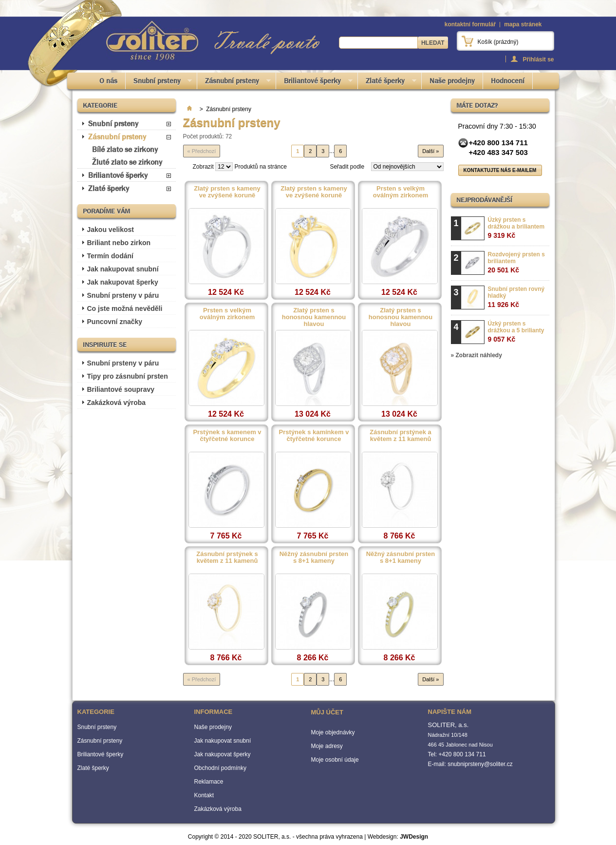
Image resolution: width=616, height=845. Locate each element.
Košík (498, 42)
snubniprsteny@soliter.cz (480, 764)
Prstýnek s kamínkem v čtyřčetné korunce (314, 436)
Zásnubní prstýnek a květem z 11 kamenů (400, 436)
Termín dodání (110, 256)
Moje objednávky (333, 732)
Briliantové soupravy (121, 389)
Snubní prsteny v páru (123, 295)
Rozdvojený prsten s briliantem (516, 262)
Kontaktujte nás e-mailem (500, 170)
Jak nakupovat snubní (123, 269)
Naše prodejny (452, 81)
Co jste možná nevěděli (125, 308)
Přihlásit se (538, 59)
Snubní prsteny (159, 83)
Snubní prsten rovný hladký (516, 297)
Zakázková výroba (117, 403)
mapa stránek (523, 24)
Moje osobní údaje (335, 760)
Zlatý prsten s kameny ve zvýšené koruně (227, 192)
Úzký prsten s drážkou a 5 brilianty (516, 332)
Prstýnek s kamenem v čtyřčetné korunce (227, 436)
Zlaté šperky (387, 83)
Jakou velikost (111, 230)
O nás (108, 81)
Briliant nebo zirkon (119, 243)
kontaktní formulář (470, 24)
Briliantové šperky (314, 83)
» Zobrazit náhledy (476, 355)
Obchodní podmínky (220, 768)
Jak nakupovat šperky (123, 282)
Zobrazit (203, 167)
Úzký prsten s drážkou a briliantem (516, 228)
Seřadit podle (347, 167)
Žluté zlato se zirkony (127, 162)
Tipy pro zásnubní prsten (128, 376)
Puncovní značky (115, 322)
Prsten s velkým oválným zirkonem (401, 192)
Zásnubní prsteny (234, 83)
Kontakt (204, 795)
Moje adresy (327, 746)
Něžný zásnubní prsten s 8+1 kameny (314, 557)
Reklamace (209, 782)
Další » (430, 151)
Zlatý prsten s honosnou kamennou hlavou (314, 317)
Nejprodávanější (484, 200)
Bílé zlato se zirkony (125, 149)
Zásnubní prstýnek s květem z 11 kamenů (227, 557)
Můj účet (327, 712)
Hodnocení (508, 81)
